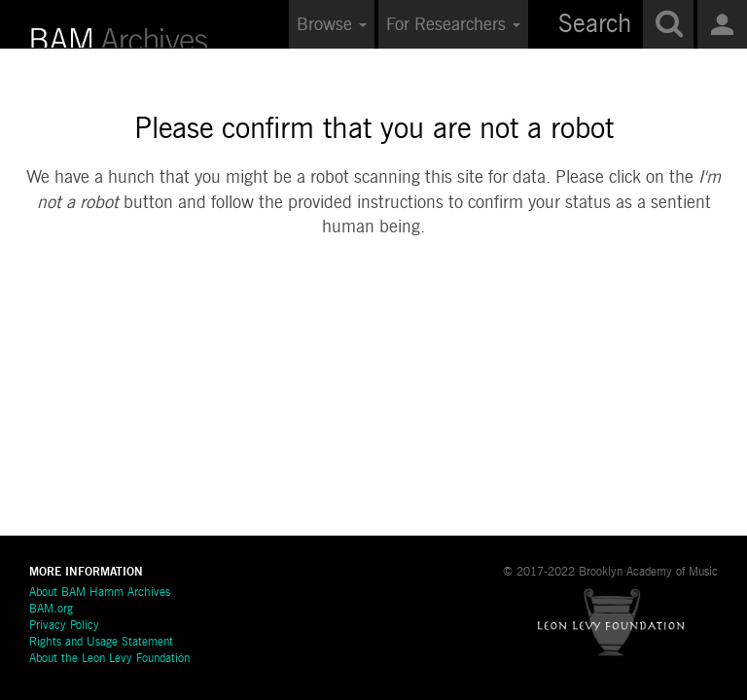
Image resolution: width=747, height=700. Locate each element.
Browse (332, 25)
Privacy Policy (64, 626)
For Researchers (453, 25)
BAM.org (51, 610)
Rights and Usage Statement (101, 643)
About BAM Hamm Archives (100, 593)
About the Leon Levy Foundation (109, 659)
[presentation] (416, 317)
